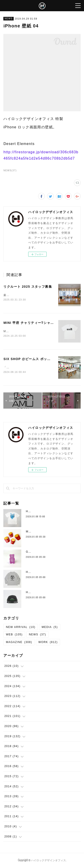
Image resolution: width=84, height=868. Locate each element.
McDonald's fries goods (43, 532)
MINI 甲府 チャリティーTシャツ (29, 323)
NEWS (9, 19)
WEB (14, 636)
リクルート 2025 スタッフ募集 (28, 287)
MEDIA (50, 628)
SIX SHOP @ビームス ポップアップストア (37, 360)
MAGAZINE (19, 643)
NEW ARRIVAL (21, 628)
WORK (48, 643)
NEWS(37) (10, 170)
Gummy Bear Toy (38, 553)
